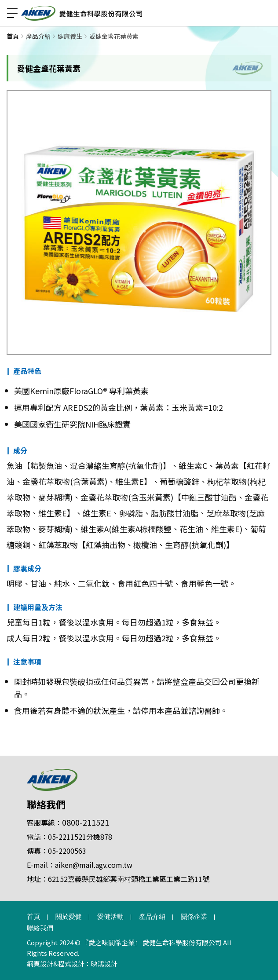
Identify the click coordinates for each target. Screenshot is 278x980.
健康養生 (70, 36)
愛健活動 (110, 917)
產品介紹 (38, 36)
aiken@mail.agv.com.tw (94, 865)
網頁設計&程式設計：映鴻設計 (72, 964)
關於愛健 (69, 917)
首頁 (13, 36)
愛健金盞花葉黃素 (114, 36)
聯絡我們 (46, 804)
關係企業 (194, 917)
